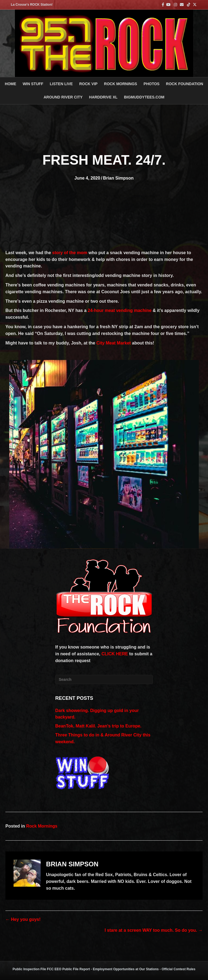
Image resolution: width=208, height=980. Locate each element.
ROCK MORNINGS (121, 84)
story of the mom (70, 253)
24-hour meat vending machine (120, 310)
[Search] (104, 679)
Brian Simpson (118, 178)
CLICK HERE (115, 654)
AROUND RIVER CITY (63, 97)
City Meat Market (114, 343)
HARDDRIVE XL (103, 97)
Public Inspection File (29, 969)
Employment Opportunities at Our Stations (126, 969)
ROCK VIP (88, 84)
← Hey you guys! (23, 919)
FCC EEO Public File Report (68, 969)
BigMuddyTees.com (144, 97)
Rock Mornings (42, 826)
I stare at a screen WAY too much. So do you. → (154, 930)
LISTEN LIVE (61, 84)
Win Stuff (33, 84)
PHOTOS (152, 84)
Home (11, 84)
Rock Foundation (185, 84)
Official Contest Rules (179, 969)
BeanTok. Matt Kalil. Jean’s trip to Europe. (98, 726)
